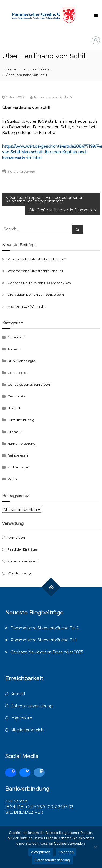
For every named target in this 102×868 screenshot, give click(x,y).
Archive (14, 349)
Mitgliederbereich (27, 730)
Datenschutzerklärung (32, 706)
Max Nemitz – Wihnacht (27, 306)
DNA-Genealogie (21, 361)
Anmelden (16, 538)
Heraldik (14, 408)
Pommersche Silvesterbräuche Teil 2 (37, 259)
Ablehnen (66, 852)
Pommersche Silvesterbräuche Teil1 (36, 271)
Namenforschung (21, 444)
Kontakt (18, 694)
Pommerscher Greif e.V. (54, 97)
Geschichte (17, 396)
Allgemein (16, 337)
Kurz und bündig (37, 69)
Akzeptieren (41, 852)
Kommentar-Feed (22, 561)
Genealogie (17, 373)
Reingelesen (18, 455)
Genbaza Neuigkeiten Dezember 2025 (39, 283)
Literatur (15, 432)
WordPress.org (19, 573)
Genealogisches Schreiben (29, 384)
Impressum (21, 718)
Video (12, 479)
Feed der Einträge (22, 549)
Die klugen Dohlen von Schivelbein (36, 294)
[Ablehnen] (95, 847)
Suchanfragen (19, 467)
